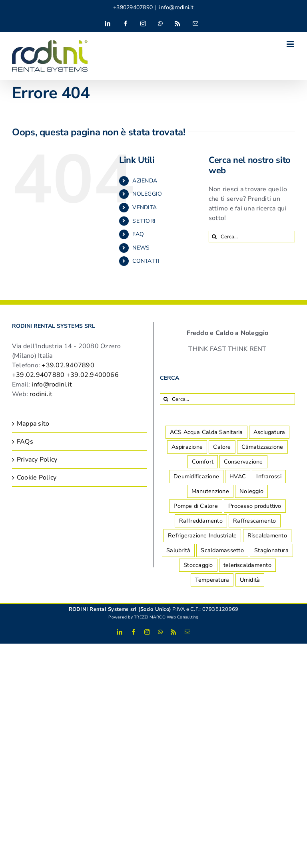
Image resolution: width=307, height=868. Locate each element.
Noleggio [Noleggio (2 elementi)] (251, 491)
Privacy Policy (37, 460)
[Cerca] (214, 237)
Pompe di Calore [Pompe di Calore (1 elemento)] (196, 506)
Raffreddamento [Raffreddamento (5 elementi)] (201, 521)
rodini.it (41, 394)
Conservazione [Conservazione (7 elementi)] (243, 462)
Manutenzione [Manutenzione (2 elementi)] (210, 491)
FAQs (25, 442)
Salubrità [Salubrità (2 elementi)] (178, 550)
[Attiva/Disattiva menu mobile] (291, 44)
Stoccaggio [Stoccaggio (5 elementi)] (198, 565)
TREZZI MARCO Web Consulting (166, 617)
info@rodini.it (176, 7)
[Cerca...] (252, 237)
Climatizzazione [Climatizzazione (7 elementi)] (262, 447)
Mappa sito (33, 424)
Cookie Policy (37, 478)
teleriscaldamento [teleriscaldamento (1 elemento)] (247, 565)
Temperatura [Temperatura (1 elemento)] (212, 580)
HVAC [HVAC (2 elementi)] (238, 476)
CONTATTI (146, 261)
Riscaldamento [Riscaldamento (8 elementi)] (267, 535)
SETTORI (144, 221)
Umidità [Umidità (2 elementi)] (250, 580)
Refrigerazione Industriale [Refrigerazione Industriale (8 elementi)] (202, 535)
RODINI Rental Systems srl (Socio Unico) (120, 609)
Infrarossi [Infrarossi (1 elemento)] (269, 476)
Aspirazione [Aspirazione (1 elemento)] (187, 447)
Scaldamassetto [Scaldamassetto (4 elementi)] (222, 550)
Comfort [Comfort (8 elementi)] (203, 462)
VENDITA (145, 207)
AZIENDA (145, 181)
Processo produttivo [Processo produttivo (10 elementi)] (255, 506)
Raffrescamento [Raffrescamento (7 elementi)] (254, 521)
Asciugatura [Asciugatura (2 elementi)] (269, 432)
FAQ (138, 234)
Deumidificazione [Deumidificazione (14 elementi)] (196, 476)
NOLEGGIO (147, 194)
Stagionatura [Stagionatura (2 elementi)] (271, 550)
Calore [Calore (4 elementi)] (222, 447)
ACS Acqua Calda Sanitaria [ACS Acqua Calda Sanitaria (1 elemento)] (206, 432)
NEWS (141, 248)
